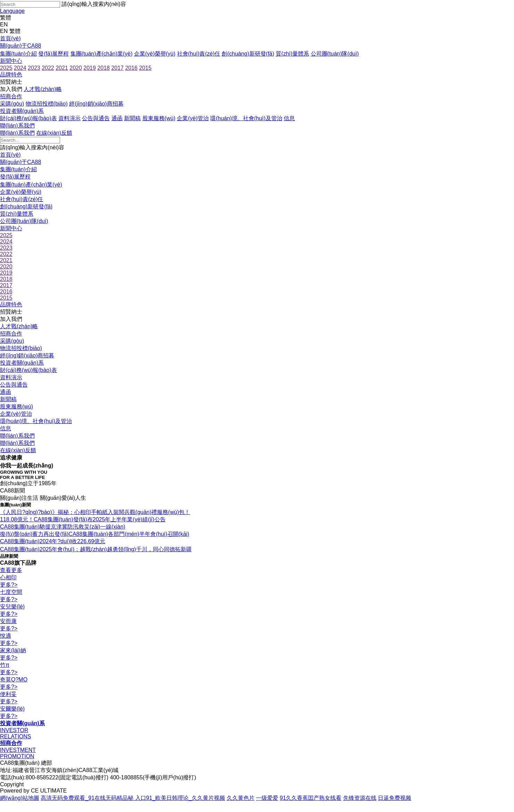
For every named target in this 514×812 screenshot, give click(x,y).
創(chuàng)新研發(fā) (248, 54)
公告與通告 (96, 118)
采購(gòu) (12, 104)
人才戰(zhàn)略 (43, 89)
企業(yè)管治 (193, 118)
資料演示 (69, 118)
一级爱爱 (267, 798)
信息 (289, 118)
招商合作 (11, 96)
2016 (131, 68)
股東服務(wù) (159, 118)
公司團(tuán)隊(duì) (335, 54)
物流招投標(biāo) (47, 104)
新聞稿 (132, 118)
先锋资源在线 (360, 798)
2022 (48, 68)
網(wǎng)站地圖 (20, 798)
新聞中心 (11, 61)
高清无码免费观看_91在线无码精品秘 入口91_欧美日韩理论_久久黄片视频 (133, 798)
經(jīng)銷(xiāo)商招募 (96, 104)
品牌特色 (11, 74)
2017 (117, 68)
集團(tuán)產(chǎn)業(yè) (102, 54)
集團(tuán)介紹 (18, 54)
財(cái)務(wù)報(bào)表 (28, 118)
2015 (145, 68)
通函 (117, 118)
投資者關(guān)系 (22, 111)
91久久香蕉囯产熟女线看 (311, 798)
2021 (62, 68)
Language (12, 11)
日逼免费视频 (395, 798)
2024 (20, 68)
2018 (103, 68)
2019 (90, 68)
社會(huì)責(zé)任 (199, 54)
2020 (76, 68)
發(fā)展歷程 (53, 54)
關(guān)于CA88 (20, 46)
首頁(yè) (10, 38)
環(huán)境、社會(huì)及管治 (246, 118)
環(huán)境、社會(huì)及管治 (36, 421)
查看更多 (11, 570)
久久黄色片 (241, 798)
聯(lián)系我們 (17, 126)
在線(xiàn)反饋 (54, 133)
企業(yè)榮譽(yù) (155, 54)
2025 (6, 68)
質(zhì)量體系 (292, 54)
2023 (34, 68)
